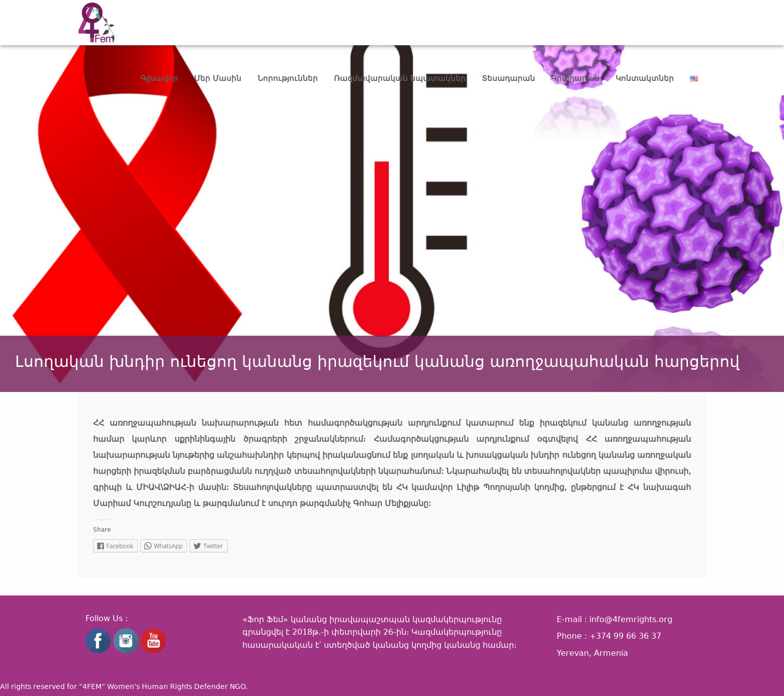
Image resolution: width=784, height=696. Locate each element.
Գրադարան (575, 78)
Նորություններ (288, 78)
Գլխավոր (159, 78)
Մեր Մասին (218, 78)
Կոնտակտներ (645, 78)
